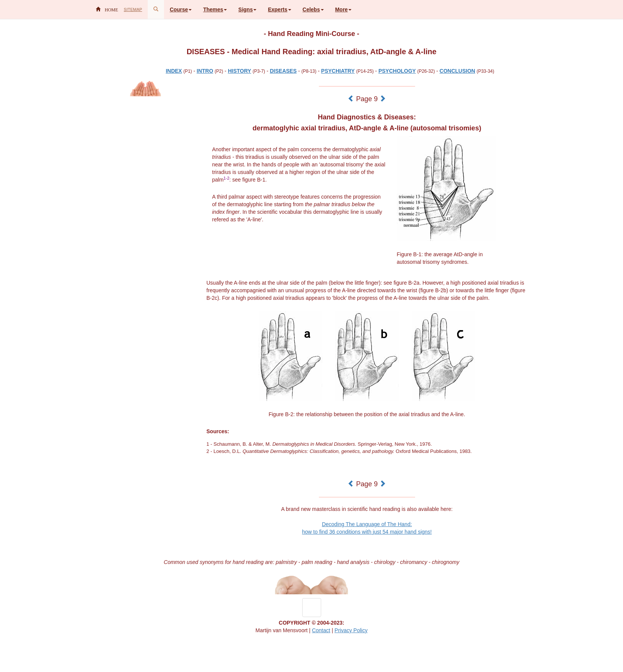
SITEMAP (133, 9)
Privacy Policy (351, 630)
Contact (321, 630)
